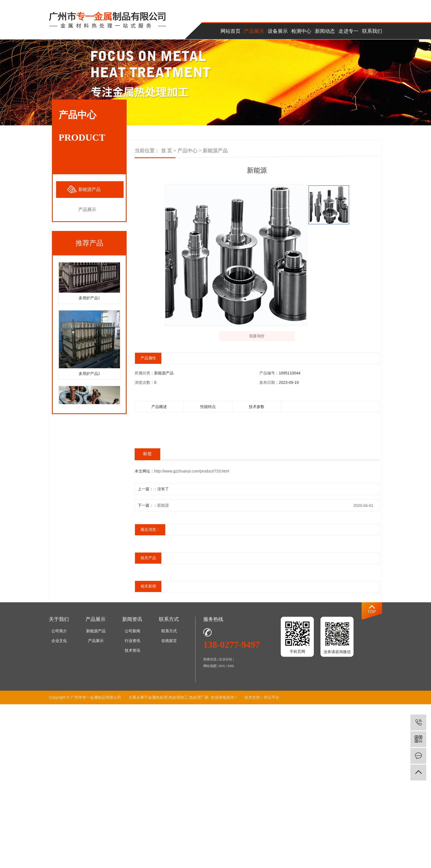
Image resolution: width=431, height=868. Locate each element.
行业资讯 (132, 643)
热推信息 (210, 662)
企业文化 (59, 643)
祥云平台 (272, 700)
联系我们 (372, 31)
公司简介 (59, 634)
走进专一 (349, 31)
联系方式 (169, 634)
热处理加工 (178, 700)
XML (231, 668)
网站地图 (210, 668)
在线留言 (169, 643)
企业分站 (225, 662)
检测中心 (301, 31)
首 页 (167, 151)
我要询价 (257, 337)
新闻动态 (325, 31)
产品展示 (254, 31)
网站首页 (230, 31)
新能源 (163, 508)
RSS (222, 668)
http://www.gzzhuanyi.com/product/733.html (192, 474)
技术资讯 (132, 653)
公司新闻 (132, 634)
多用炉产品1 (89, 299)
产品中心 (187, 151)
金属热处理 (158, 700)
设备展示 (278, 31)
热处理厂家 (199, 700)
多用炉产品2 (89, 375)
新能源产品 (89, 189)
